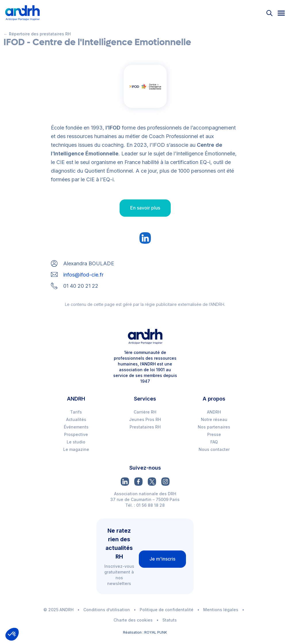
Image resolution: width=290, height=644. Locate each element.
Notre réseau (214, 419)
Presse (214, 434)
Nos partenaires (214, 427)
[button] (12, 634)
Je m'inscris (162, 559)
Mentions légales (221, 610)
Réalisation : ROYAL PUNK (145, 632)
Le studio (76, 442)
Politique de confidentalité (167, 610)
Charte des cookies (133, 620)
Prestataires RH (145, 427)
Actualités (76, 419)
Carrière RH (145, 412)
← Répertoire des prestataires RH (37, 34)
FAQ (214, 442)
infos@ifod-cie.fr (83, 275)
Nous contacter (214, 449)
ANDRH (214, 412)
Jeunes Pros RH (145, 419)
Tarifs (76, 412)
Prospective (76, 434)
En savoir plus (145, 208)
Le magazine (76, 449)
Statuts (170, 620)
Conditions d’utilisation (107, 610)
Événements (76, 427)
